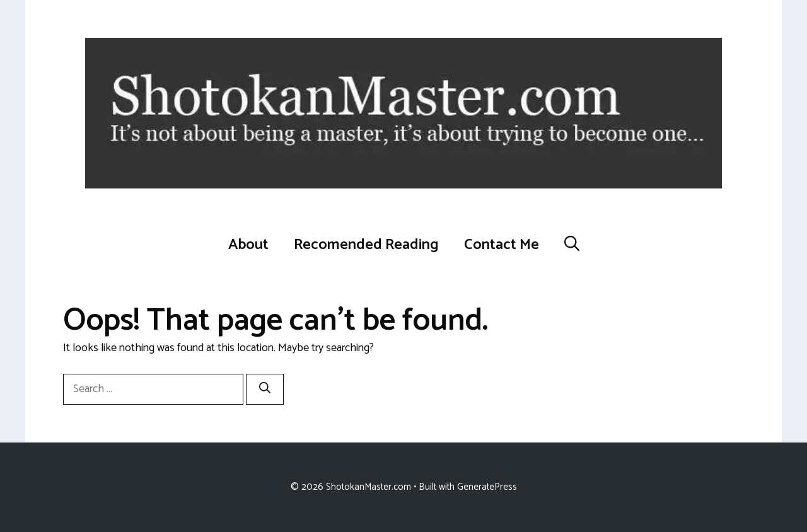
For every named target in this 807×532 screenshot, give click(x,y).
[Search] (265, 389)
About (248, 245)
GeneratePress (487, 487)
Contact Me (502, 245)
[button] (572, 245)
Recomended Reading (366, 245)
